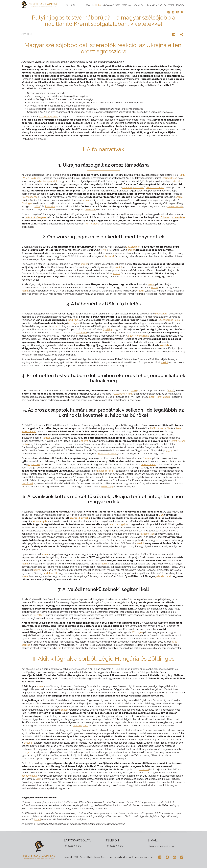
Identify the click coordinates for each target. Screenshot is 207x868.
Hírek (98, 5)
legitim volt (34, 464)
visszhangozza (30, 197)
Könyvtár (169, 5)
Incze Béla (139, 188)
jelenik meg (107, 487)
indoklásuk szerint (107, 454)
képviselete (161, 314)
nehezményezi (29, 776)
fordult (37, 819)
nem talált (90, 210)
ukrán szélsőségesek (36, 217)
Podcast (181, 5)
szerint (179, 197)
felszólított (38, 615)
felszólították (147, 534)
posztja (28, 743)
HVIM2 (25, 178)
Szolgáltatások (111, 5)
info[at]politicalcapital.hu (161, 846)
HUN (67, 5)
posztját (26, 752)
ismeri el (110, 256)
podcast (64, 710)
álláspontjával (80, 726)
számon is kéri (148, 464)
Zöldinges (35, 178)
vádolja (47, 438)
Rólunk (89, 5)
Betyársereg (132, 247)
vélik (38, 779)
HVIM (37, 206)
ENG (73, 5)
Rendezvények (154, 5)
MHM (134, 391)
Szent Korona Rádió (169, 320)
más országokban (49, 117)
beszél (155, 288)
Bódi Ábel (127, 188)
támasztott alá (175, 206)
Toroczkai (50, 206)
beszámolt (27, 483)
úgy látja (107, 329)
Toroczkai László (155, 188)
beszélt (37, 570)
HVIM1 (181, 175)
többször (165, 217)
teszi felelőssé (169, 178)
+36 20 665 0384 (73, 846)
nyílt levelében (93, 224)
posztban (144, 769)
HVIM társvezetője (160, 428)
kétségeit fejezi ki (106, 471)
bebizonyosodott (49, 181)
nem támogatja (118, 524)
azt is (159, 540)
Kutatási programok (133, 5)
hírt (60, 648)
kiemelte (178, 181)
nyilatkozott (51, 573)
